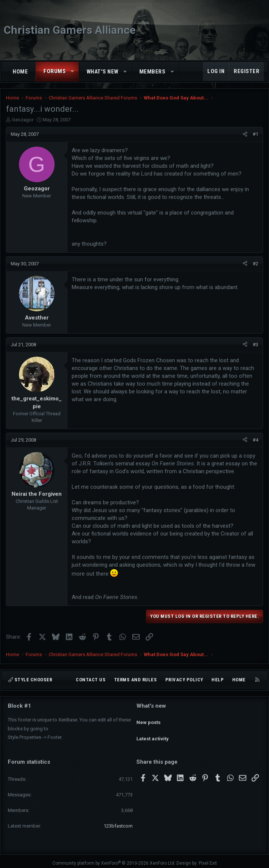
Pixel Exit (208, 859)
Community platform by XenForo (114, 859)
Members (153, 72)
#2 (255, 264)
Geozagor (23, 120)
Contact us (91, 680)
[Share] (245, 134)
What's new (103, 72)
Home (20, 72)
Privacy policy (184, 680)
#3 (255, 345)
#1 (255, 134)
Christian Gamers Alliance (70, 30)
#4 (255, 440)
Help (218, 680)
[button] (73, 71)
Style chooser (30, 680)
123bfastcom (118, 822)
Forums (55, 71)
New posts (148, 719)
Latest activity (153, 732)
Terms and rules (136, 680)
